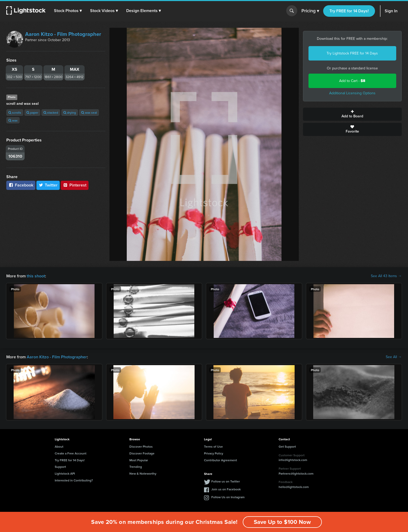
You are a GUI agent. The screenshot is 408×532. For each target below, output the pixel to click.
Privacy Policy (214, 453)
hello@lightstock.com (294, 487)
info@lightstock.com (293, 460)
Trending (136, 467)
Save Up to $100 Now (282, 522)
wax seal (89, 113)
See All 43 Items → (386, 276)
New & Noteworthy (143, 473)
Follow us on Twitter (226, 481)
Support (60, 467)
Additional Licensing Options (352, 93)
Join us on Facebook (226, 489)
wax (13, 120)
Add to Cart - (352, 81)
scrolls (15, 113)
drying (70, 113)
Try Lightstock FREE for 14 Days (352, 53)
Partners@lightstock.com (296, 473)
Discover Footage (142, 453)
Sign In (391, 11)
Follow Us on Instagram (228, 497)
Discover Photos (141, 446)
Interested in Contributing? (74, 480)
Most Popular (139, 460)
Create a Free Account (71, 453)
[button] (68, 11)
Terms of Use (213, 446)
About (59, 446)
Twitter (48, 185)
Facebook (21, 185)
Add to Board (352, 114)
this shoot (36, 276)
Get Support (287, 446)
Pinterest (75, 185)
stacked (51, 113)
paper (32, 113)
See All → (394, 357)
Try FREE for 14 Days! (349, 11)
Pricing (310, 11)
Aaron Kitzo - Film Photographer (63, 34)
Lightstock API (65, 473)
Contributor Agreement (220, 460)
